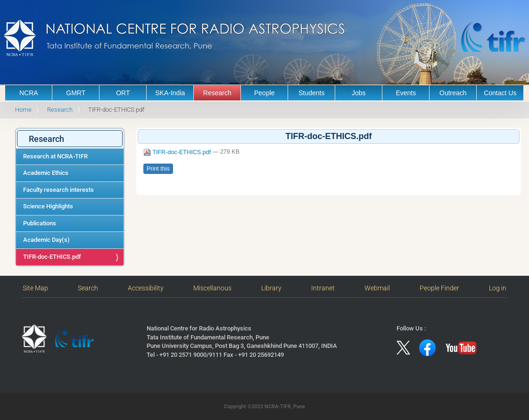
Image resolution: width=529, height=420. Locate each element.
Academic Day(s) (46, 240)
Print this (158, 169)
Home (23, 110)
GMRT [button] (76, 93)
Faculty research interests (58, 190)
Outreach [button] (453, 93)
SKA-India (170, 93)
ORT (123, 93)
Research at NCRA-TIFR (55, 156)
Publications (40, 223)
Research (60, 110)
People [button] (264, 93)
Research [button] (217, 93)
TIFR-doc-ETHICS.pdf (52, 257)
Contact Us (500, 93)
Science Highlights (48, 206)
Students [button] (311, 93)
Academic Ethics (46, 173)
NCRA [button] (29, 93)
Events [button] (406, 93)
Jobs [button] (359, 93)
